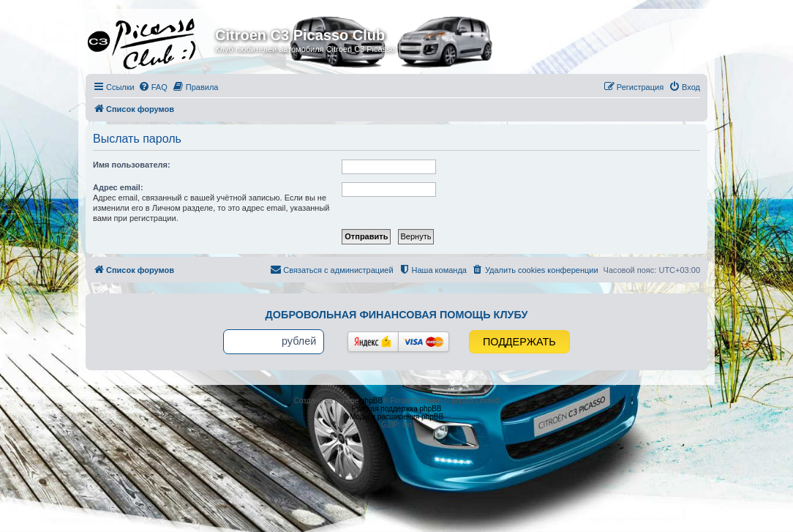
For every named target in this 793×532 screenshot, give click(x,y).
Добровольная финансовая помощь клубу (397, 315)
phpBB (372, 401)
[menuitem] (153, 87)
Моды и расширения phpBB (396, 417)
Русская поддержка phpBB (396, 409)
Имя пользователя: (132, 165)
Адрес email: (118, 187)
